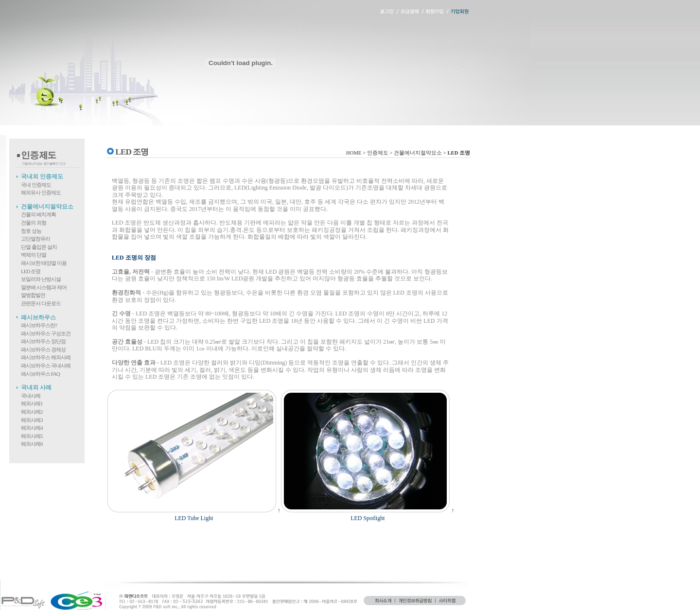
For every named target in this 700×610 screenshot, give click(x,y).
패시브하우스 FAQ (40, 374)
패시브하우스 (38, 317)
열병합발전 (33, 295)
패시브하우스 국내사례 (46, 366)
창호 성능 (31, 231)
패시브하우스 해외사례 (46, 357)
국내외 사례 (36, 387)
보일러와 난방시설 (41, 279)
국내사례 (31, 396)
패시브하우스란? (39, 325)
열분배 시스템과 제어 (44, 287)
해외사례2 (32, 412)
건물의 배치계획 (38, 214)
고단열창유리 (35, 239)
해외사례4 (32, 428)
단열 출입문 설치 (39, 247)
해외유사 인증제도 (41, 192)
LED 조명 (31, 271)
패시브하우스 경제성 (43, 349)
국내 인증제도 (36, 185)
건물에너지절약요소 (47, 207)
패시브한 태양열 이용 (44, 263)
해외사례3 (32, 420)
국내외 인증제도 (42, 176)
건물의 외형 (34, 223)
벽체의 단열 (34, 255)
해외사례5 (32, 436)
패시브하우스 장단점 (43, 341)
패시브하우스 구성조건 (46, 333)
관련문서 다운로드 (41, 303)
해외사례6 (32, 444)
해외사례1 (32, 403)
